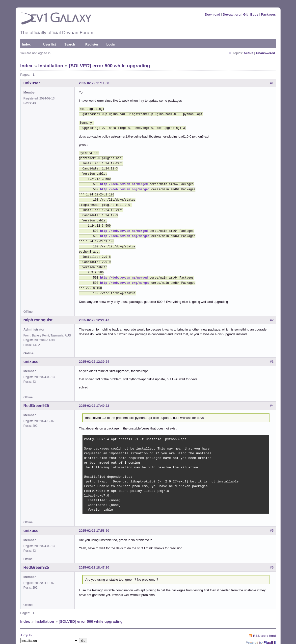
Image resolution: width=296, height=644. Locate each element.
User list (50, 44)
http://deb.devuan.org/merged (125, 184)
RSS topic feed (265, 620)
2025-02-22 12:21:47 (94, 304)
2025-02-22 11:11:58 (94, 83)
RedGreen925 (36, 390)
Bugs (254, 14)
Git (245, 14)
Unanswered (265, 53)
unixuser (32, 83)
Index (27, 44)
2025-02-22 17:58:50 (94, 515)
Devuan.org (232, 14)
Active (249, 53)
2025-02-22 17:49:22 (94, 390)
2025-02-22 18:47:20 (94, 552)
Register (92, 44)
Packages (269, 14)
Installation (51, 66)
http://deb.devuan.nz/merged (124, 179)
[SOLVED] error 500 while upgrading (109, 66)
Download (213, 14)
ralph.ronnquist (38, 304)
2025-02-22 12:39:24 (94, 346)
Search (70, 44)
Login (111, 44)
